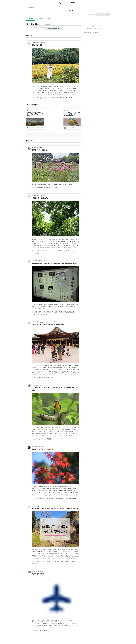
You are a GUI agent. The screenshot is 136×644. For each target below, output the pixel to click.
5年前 (42, 447)
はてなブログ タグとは (89, 29)
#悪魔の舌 (64, 251)
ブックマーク (30, 110)
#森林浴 (42, 498)
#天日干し (55, 188)
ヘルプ (97, 29)
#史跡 (33, 314)
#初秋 (33, 98)
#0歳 (51, 377)
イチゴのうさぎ (35, 506)
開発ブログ (102, 29)
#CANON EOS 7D (60, 498)
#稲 (50, 188)
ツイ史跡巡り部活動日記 (37, 261)
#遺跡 (55, 312)
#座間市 (40, 312)
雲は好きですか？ (36, 447)
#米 (63, 98)
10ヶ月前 (44, 148)
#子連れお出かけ (60, 561)
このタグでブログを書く (103, 14)
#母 (66, 98)
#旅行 (33, 377)
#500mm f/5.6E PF (61, 439)
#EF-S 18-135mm (71, 498)
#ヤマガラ (41, 439)
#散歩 (41, 98)
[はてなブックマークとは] (37, 105)
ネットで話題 (40, 18)
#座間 (33, 188)
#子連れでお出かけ (37, 563)
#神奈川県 (34, 312)
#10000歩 (71, 98)
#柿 (55, 98)
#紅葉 (53, 498)
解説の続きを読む (54, 28)
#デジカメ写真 (43, 631)
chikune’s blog (35, 385)
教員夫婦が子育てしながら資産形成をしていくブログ (44, 322)
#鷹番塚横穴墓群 (48, 312)
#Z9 (54, 439)
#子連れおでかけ (49, 561)
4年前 (45, 261)
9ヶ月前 (44, 43)
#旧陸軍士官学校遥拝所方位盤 (66, 312)
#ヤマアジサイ (46, 251)
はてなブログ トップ (32, 7)
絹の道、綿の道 (35, 571)
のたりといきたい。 (36, 43)
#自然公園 (39, 251)
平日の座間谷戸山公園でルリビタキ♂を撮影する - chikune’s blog (72, 114)
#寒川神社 (39, 377)
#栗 (52, 98)
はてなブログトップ (88, 30)
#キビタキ (34, 439)
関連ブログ (49, 18)
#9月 (37, 98)
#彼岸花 (59, 98)
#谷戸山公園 (47, 98)
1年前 (43, 196)
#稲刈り (46, 188)
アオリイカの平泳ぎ (36, 148)
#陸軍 (37, 314)
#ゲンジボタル (36, 253)
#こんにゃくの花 (56, 251)
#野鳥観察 (48, 498)
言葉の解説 (30, 18)
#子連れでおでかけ (70, 561)
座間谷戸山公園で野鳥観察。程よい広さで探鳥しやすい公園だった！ (35, 114)
